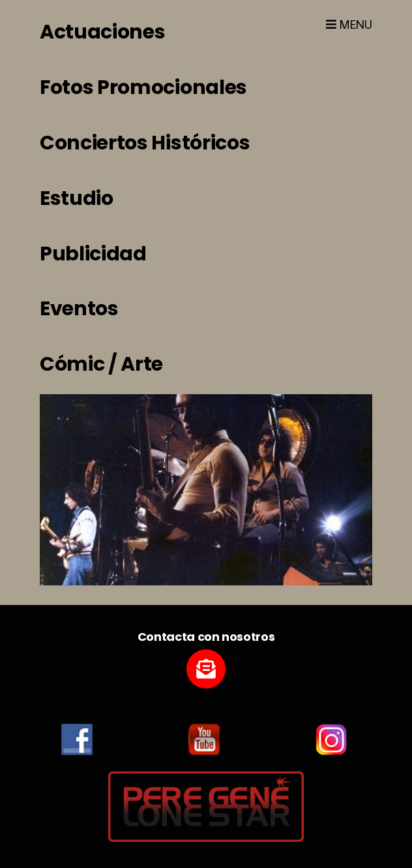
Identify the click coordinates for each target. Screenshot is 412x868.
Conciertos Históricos (145, 143)
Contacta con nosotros (206, 637)
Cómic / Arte (101, 364)
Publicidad (93, 254)
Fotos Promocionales (143, 87)
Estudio (77, 198)
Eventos (79, 309)
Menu (349, 24)
